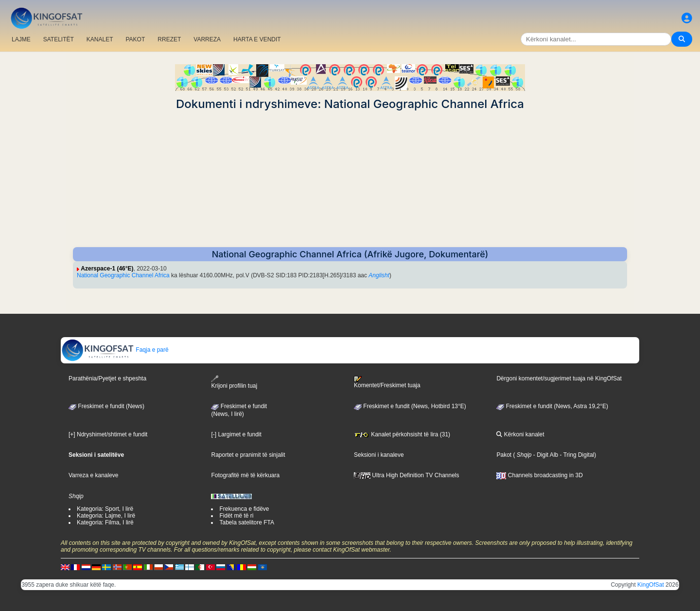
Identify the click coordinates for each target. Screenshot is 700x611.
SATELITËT (59, 39)
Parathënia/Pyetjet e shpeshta (107, 378)
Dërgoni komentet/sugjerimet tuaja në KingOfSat (559, 378)
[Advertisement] (350, 179)
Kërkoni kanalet (520, 434)
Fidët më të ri (236, 516)
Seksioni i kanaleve (379, 455)
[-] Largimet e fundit (236, 434)
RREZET (169, 39)
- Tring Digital (576, 455)
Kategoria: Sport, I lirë (105, 509)
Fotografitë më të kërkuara (245, 475)
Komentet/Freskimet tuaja (387, 382)
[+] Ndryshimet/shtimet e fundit (108, 434)
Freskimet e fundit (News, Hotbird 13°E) (410, 406)
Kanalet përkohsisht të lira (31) (402, 434)
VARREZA (207, 39)
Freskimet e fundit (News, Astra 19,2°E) (552, 406)
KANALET (100, 39)
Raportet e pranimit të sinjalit (248, 455)
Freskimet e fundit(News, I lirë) (239, 410)
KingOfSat (651, 585)
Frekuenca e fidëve (244, 509)
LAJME (21, 39)
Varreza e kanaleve (94, 475)
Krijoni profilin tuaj (234, 382)
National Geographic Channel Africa (123, 275)
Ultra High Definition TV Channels (407, 475)
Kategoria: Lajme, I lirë (106, 516)
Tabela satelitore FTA (247, 522)
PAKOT (136, 39)
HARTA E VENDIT (257, 39)
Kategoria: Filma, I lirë (105, 522)
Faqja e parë (115, 350)
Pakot (504, 455)
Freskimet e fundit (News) (106, 406)
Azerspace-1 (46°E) (107, 269)
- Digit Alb (545, 455)
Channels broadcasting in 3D (539, 475)
